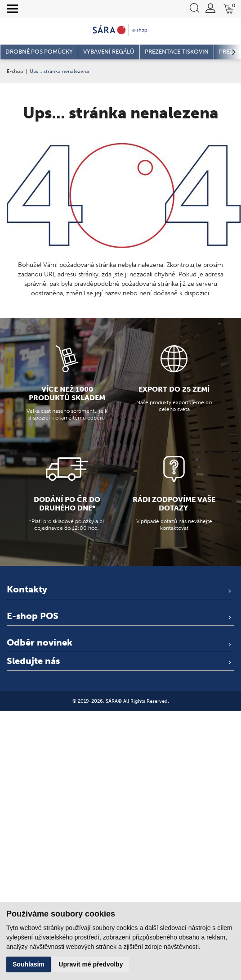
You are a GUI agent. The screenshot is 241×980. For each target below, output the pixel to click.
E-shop (15, 71)
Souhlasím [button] (29, 964)
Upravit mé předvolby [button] (91, 964)
